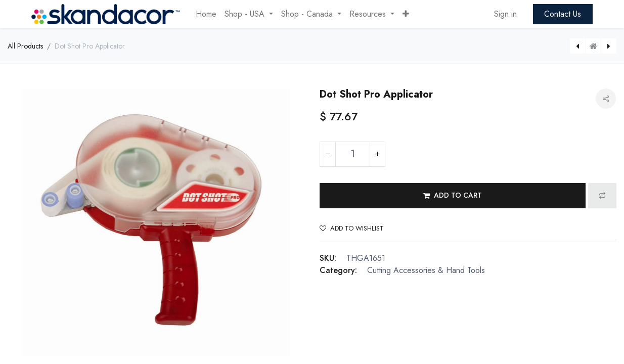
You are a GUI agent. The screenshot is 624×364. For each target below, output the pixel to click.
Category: (338, 270)
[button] (406, 14)
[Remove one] (328, 154)
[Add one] (377, 154)
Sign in (505, 14)
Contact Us (563, 14)
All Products (25, 46)
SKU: (328, 258)
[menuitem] (206, 14)
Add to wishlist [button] (352, 228)
